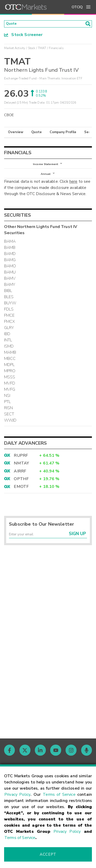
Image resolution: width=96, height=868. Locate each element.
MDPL (9, 370)
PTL (7, 407)
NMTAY (21, 468)
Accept (48, 854)
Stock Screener (23, 36)
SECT (9, 419)
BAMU (10, 277)
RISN (9, 413)
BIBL (8, 296)
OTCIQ (77, 7)
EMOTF (21, 491)
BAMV (10, 283)
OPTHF (21, 484)
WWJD (10, 425)
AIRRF (20, 476)
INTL (8, 345)
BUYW (10, 308)
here (73, 186)
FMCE (9, 320)
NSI (7, 400)
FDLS (9, 314)
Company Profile (63, 134)
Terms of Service (59, 794)
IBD (7, 339)
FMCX (10, 326)
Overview (16, 134)
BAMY (10, 289)
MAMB (10, 357)
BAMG (10, 265)
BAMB (10, 252)
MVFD (10, 388)
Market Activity (15, 50)
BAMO (10, 271)
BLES (9, 302)
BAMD (10, 259)
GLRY (9, 333)
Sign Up (77, 541)
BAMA (10, 246)
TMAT (42, 50)
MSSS (10, 382)
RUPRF (21, 460)
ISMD (9, 351)
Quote (36, 134)
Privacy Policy (17, 794)
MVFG (10, 394)
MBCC (10, 363)
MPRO (10, 376)
